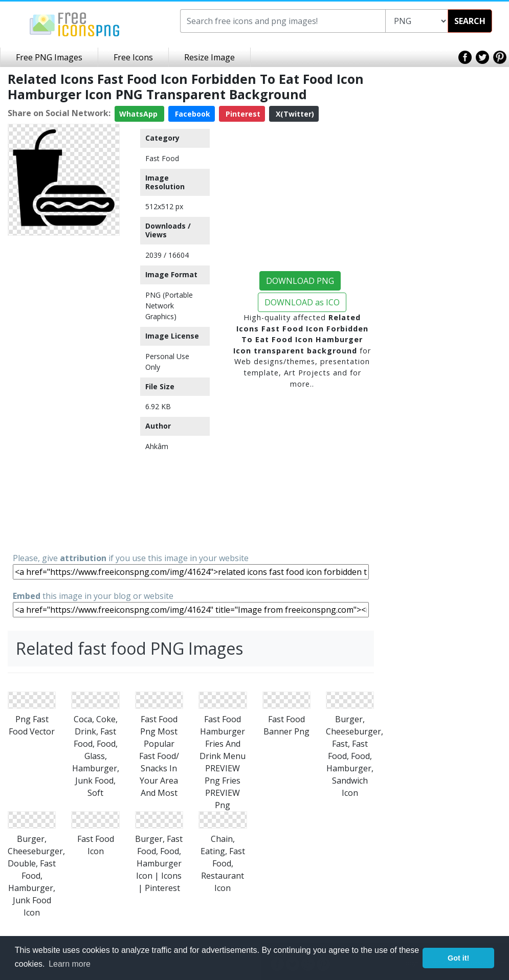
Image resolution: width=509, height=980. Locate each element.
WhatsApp (139, 114)
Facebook (192, 114)
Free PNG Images (49, 57)
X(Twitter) (294, 114)
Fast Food (162, 158)
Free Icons (133, 57)
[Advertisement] (64, 393)
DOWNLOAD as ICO (302, 302)
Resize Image (209, 57)
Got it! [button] (458, 958)
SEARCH (470, 21)
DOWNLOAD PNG (300, 281)
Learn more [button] (70, 964)
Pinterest (242, 114)
